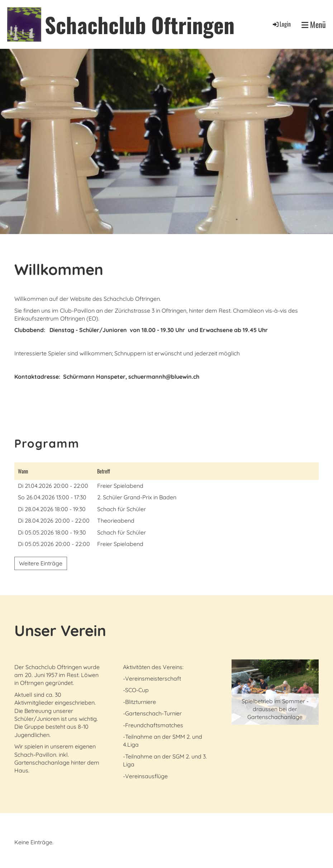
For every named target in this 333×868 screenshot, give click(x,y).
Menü (314, 25)
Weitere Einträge (41, 563)
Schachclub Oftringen (140, 24)
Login (281, 24)
